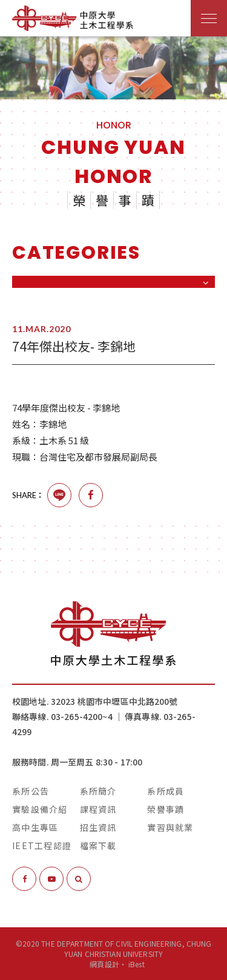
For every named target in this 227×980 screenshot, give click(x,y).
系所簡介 (98, 791)
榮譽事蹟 (166, 809)
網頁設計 (104, 964)
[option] (113, 68)
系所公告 (31, 791)
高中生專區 (35, 827)
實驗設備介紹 (40, 809)
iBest (137, 964)
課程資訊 (98, 809)
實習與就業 (170, 827)
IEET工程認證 (42, 845)
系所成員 (166, 791)
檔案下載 (98, 845)
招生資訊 (98, 827)
